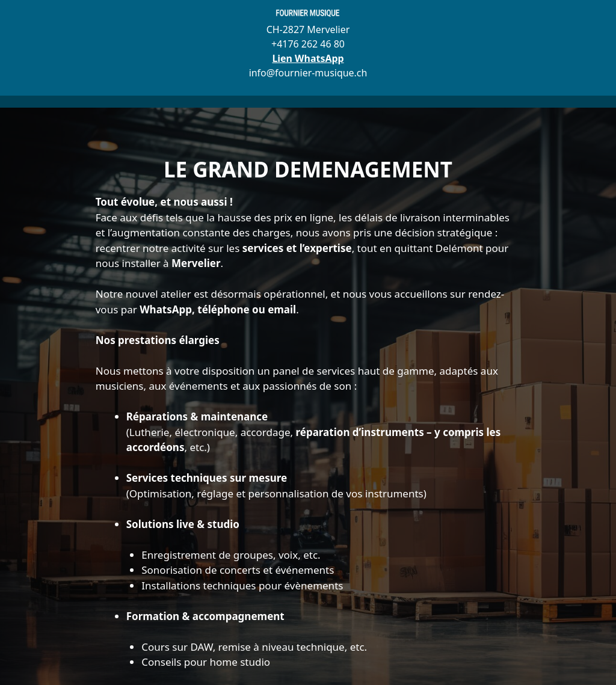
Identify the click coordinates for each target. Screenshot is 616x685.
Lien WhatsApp (308, 58)
